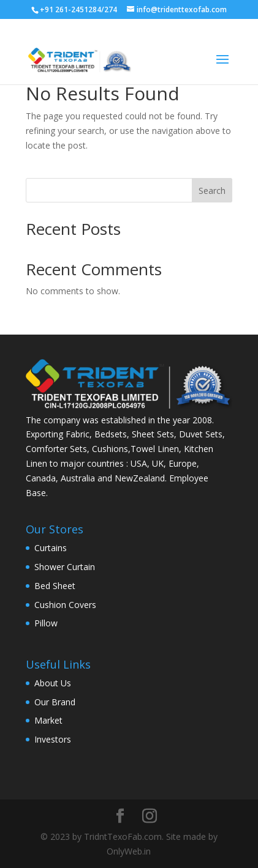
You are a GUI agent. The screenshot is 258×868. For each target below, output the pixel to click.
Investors (53, 739)
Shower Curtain (65, 567)
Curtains (51, 548)
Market (48, 720)
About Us (53, 683)
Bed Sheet (55, 586)
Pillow (46, 623)
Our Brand (55, 702)
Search (212, 191)
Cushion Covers (65, 605)
